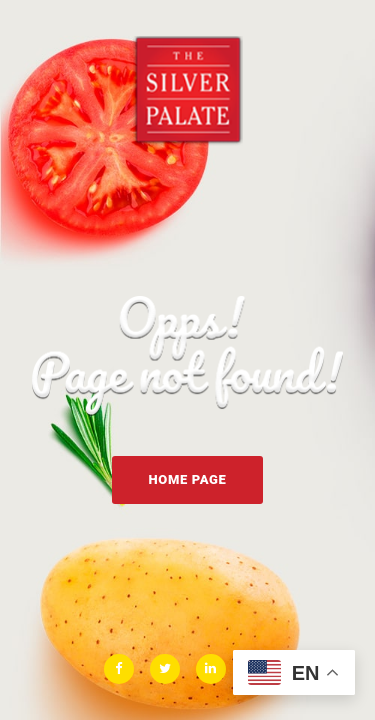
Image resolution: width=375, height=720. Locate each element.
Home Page (187, 479)
